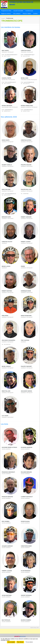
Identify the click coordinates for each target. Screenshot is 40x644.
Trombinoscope (29, 11)
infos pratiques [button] (17, 14)
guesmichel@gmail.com (29, 82)
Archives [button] (35, 14)
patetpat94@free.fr (9, 110)
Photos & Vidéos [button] (27, 14)
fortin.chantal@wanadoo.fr (10, 82)
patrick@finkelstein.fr (28, 110)
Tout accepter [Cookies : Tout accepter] (11, 642)
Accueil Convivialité (18, 11)
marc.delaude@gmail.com (10, 194)
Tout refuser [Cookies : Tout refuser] (20, 642)
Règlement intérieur (6, 14)
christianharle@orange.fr (29, 55)
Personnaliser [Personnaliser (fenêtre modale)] (29, 642)
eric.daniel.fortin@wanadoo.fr (11, 55)
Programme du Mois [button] (6, 11)
